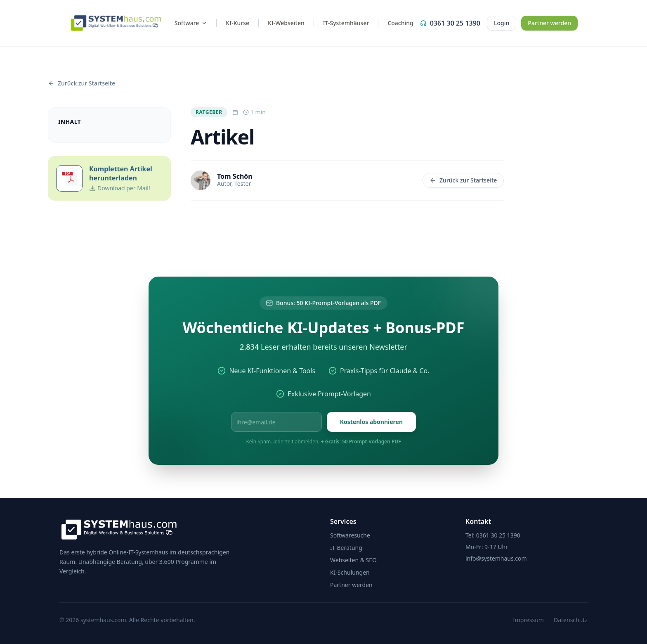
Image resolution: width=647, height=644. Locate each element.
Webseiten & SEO (353, 560)
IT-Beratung (346, 548)
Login (502, 23)
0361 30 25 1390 (450, 23)
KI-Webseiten (286, 23)
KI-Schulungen (350, 572)
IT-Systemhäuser (346, 23)
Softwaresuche (350, 535)
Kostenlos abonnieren (371, 422)
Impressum (528, 620)
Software (191, 23)
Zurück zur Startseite (463, 180)
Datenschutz (571, 620)
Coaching (400, 23)
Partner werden (549, 23)
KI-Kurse (237, 23)
